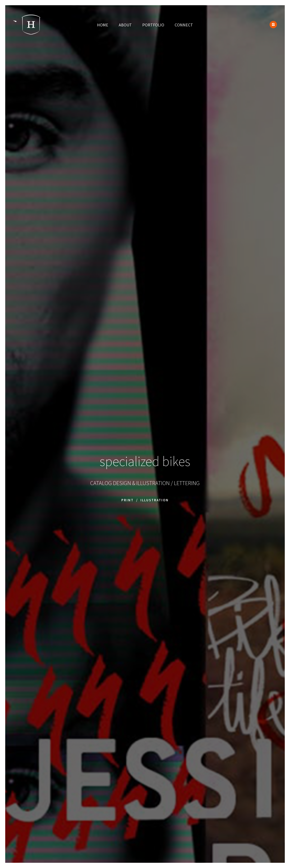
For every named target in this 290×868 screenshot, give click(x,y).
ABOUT (125, 25)
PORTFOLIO (153, 25)
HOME (103, 25)
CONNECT (184, 25)
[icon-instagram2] (273, 25)
